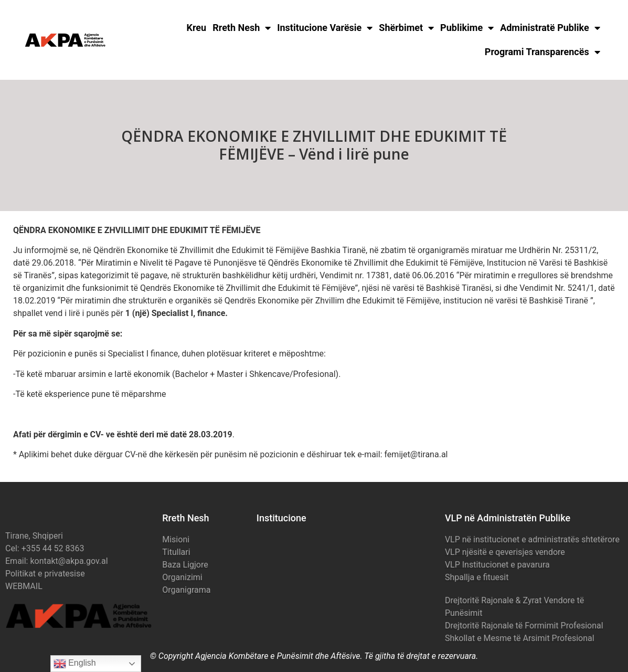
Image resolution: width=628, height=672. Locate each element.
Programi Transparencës (542, 52)
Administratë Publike (550, 28)
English (75, 664)
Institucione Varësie (325, 28)
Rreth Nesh (242, 28)
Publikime (467, 28)
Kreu (197, 28)
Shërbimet (406, 28)
